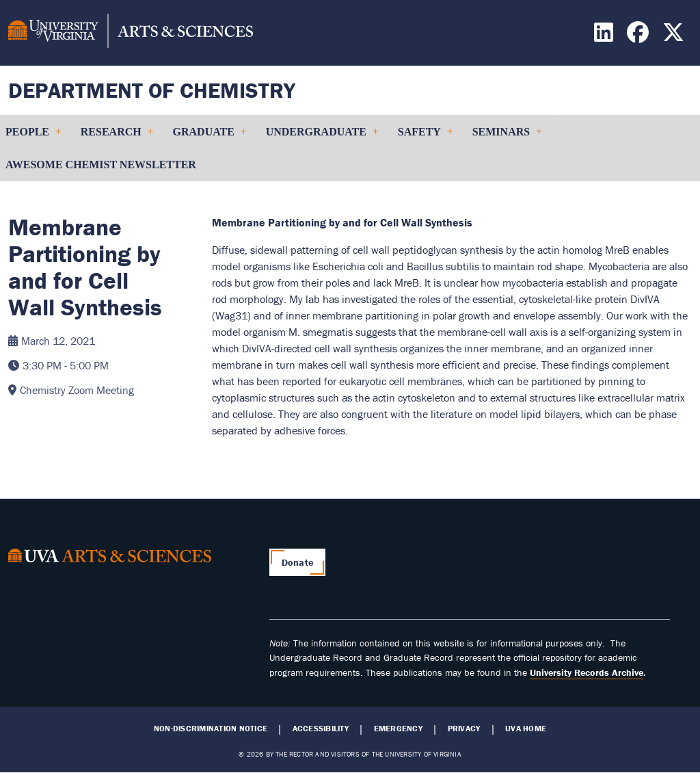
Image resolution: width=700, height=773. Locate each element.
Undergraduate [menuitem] (322, 137)
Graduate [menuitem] (210, 137)
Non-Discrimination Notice (211, 729)
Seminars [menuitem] (507, 137)
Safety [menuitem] (425, 137)
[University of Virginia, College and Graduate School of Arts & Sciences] (131, 33)
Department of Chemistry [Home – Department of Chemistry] (152, 90)
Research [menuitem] (117, 137)
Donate (298, 562)
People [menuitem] (33, 137)
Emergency (398, 729)
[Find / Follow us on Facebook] (640, 36)
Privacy (464, 729)
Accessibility (321, 729)
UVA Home (526, 729)
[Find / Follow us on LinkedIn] (605, 36)
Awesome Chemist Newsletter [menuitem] (101, 165)
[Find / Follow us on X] (675, 36)
